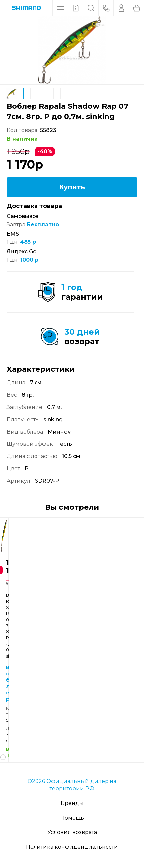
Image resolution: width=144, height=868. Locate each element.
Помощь (72, 818)
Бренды (72, 803)
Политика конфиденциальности (72, 847)
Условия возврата (72, 832)
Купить (72, 187)
